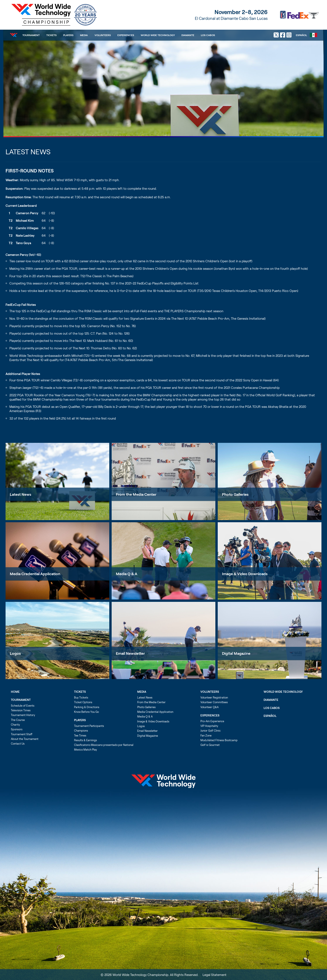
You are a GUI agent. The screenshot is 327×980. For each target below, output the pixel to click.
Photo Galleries (235, 494)
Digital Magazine (236, 653)
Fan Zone (206, 735)
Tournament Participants (89, 726)
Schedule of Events (23, 706)
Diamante (188, 35)
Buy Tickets (81, 697)
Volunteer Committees (214, 702)
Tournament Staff (22, 734)
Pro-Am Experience (212, 721)
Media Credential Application (35, 574)
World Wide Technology (158, 35)
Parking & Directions (87, 707)
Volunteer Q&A (209, 707)
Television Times (21, 710)
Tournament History (23, 715)
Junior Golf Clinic (211, 731)
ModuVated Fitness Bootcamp (219, 740)
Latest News (20, 494)
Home (15, 692)
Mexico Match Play (85, 750)
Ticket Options (83, 702)
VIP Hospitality (209, 726)
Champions (81, 731)
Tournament (31, 35)
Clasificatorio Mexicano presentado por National (104, 745)
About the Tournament (25, 739)
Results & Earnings (85, 740)
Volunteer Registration (214, 697)
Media (84, 35)
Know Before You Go (86, 712)
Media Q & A (127, 574)
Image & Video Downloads (245, 574)
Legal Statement (215, 975)
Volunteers (103, 35)
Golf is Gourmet (210, 745)
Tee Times (80, 735)
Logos (15, 653)
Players (68, 35)
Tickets (51, 35)
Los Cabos (208, 35)
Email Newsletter (130, 653)
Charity (15, 725)
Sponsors (17, 729)
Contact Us (18, 744)
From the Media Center (136, 494)
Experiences (126, 35)
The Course (18, 720)
